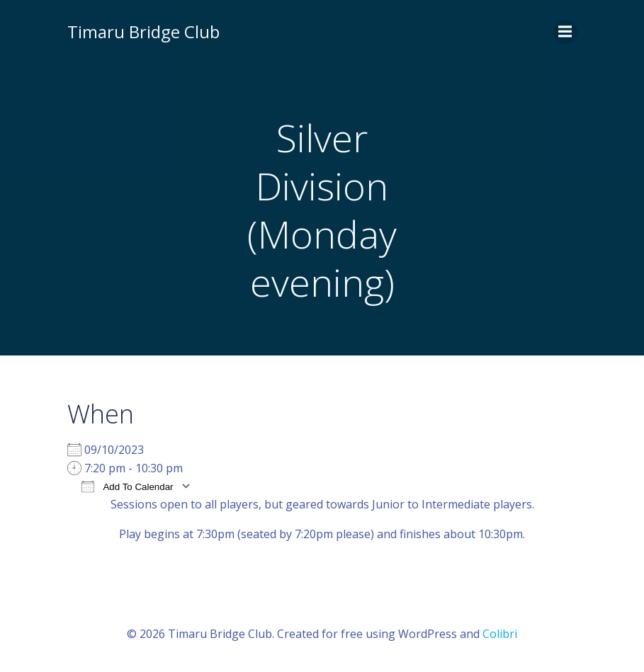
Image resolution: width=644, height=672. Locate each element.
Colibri (500, 634)
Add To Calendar (128, 486)
